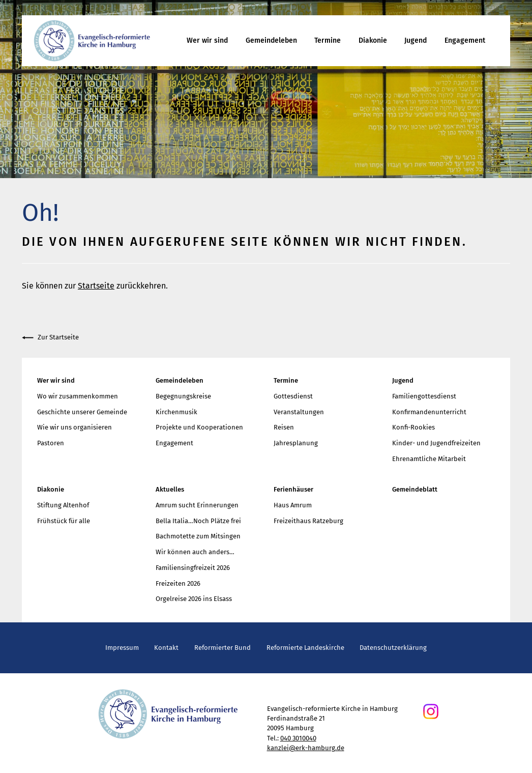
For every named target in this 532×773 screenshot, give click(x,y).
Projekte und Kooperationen (199, 427)
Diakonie (373, 40)
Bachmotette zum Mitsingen (198, 536)
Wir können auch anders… (195, 552)
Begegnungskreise (183, 396)
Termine (328, 40)
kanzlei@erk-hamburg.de (306, 748)
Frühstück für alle (64, 521)
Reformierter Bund (223, 648)
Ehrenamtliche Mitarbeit (429, 459)
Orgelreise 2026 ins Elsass (194, 599)
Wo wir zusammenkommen (78, 396)
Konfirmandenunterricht (429, 412)
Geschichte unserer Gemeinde (82, 412)
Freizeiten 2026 (178, 583)
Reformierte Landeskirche (305, 648)
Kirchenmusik (176, 412)
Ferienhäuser (293, 489)
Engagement (465, 40)
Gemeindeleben (271, 40)
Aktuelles (170, 489)
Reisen (284, 427)
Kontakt (166, 648)
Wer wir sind (207, 40)
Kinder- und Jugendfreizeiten (436, 443)
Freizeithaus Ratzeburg (308, 521)
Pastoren (51, 443)
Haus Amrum (293, 505)
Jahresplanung (296, 443)
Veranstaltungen (299, 412)
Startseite (96, 286)
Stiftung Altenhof (63, 505)
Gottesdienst (293, 396)
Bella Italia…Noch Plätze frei (198, 521)
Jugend (416, 40)
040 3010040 (298, 738)
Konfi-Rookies (413, 427)
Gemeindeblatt (415, 489)
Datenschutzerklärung (393, 648)
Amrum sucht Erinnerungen (197, 505)
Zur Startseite (50, 338)
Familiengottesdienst (424, 396)
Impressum (122, 648)
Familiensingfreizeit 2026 (193, 568)
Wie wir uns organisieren (75, 427)
